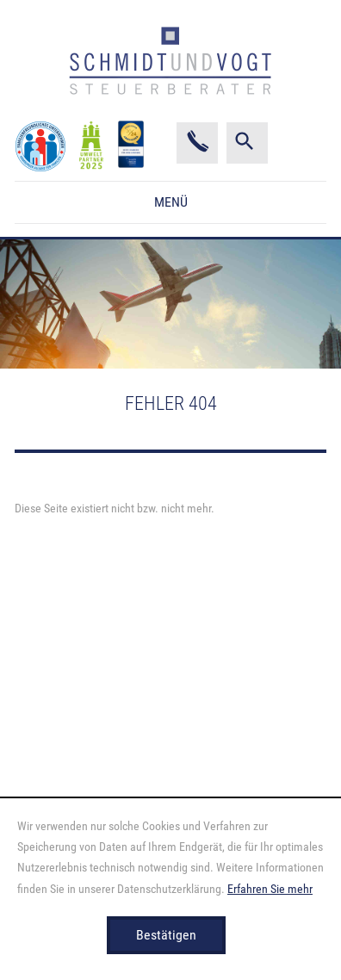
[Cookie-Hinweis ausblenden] (166, 935)
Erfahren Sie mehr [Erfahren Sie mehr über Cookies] (270, 889)
